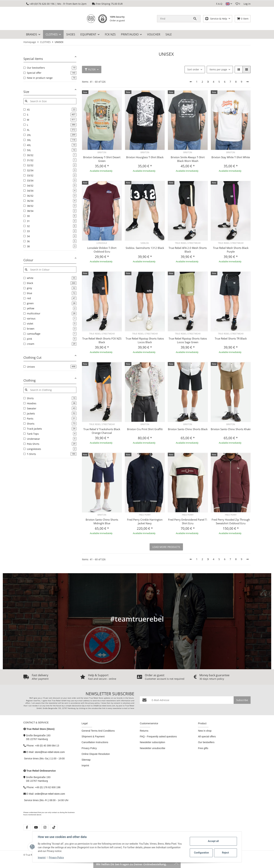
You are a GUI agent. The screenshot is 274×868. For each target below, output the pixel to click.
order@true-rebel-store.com (50, 794)
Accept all (213, 841)
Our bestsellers (206, 742)
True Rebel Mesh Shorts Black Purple (231, 250)
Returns (144, 731)
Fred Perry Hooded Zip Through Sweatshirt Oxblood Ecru (231, 522)
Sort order (193, 69)
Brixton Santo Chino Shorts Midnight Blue (102, 522)
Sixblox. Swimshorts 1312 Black (145, 248)
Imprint (42, 858)
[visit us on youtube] (36, 827)
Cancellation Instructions (95, 742)
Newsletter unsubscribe (153, 748)
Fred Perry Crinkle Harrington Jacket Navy (145, 522)
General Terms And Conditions (98, 731)
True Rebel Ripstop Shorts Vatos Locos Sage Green (188, 340)
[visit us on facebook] (27, 827)
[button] (229, 4)
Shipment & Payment (93, 736)
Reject (225, 853)
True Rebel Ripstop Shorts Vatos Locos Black (145, 340)
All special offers (207, 736)
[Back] (191, 82)
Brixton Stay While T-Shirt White (231, 157)
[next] (247, 82)
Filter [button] (90, 69)
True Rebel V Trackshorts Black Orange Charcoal (102, 431)
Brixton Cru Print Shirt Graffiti (145, 429)
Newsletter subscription (152, 742)
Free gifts (203, 748)
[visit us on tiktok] (54, 827)
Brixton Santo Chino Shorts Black (188, 429)
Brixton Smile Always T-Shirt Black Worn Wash (188, 159)
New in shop (205, 731)
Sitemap (86, 760)
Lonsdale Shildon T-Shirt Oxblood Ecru (102, 250)
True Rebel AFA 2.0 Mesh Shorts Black (188, 250)
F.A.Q (219, 4)
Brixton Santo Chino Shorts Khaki (231, 429)
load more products (166, 547)
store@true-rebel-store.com (50, 752)
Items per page (218, 69)
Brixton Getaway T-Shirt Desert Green (102, 159)
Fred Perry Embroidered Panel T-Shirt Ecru (188, 522)
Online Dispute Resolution (96, 754)
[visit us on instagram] (45, 827)
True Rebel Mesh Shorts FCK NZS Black (102, 340)
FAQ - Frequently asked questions (158, 736)
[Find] (175, 19)
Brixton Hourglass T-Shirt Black (145, 157)
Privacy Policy (56, 858)
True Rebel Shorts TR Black (231, 338)
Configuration (201, 853)
